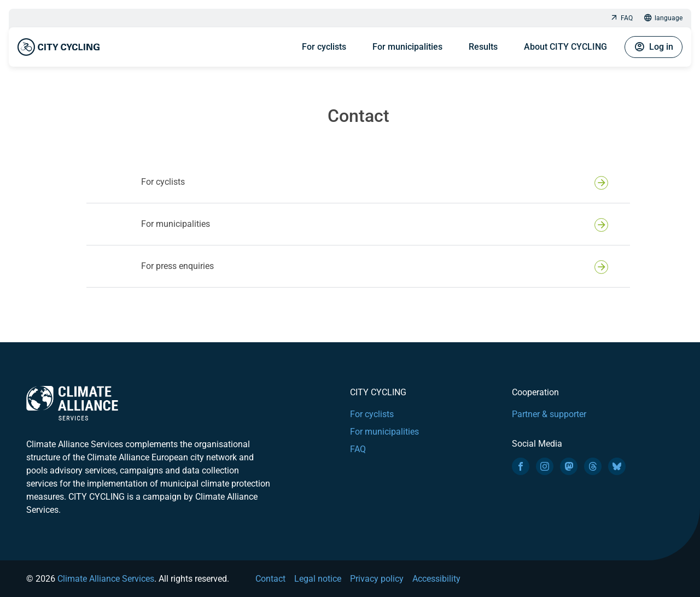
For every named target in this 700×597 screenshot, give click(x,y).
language (663, 18)
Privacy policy (377, 579)
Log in (654, 47)
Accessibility (436, 579)
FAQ (621, 18)
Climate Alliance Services (106, 579)
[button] (358, 182)
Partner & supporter (549, 414)
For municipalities (407, 47)
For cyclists (324, 47)
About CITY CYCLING (565, 47)
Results (483, 47)
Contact (270, 579)
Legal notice (318, 579)
